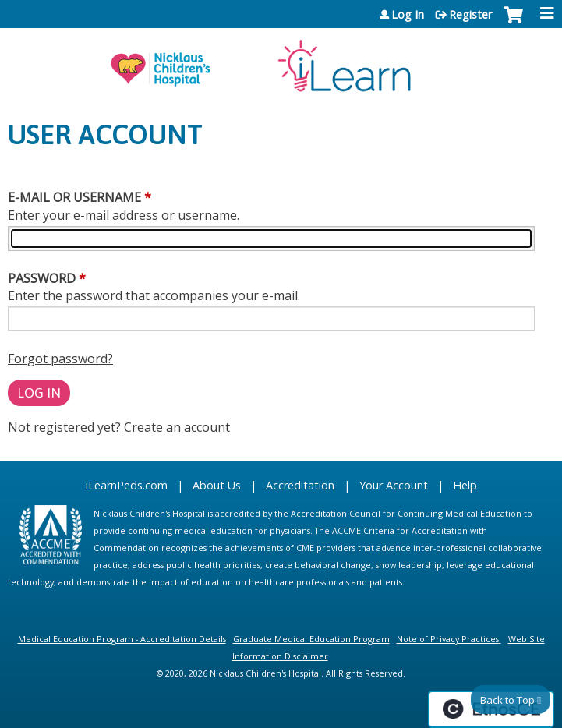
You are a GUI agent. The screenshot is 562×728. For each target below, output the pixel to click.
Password (42, 278)
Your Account (394, 485)
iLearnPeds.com (127, 485)
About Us (217, 485)
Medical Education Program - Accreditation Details (122, 639)
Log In (408, 15)
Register (470, 15)
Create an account (177, 427)
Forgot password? (60, 359)
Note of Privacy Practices (448, 639)
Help (465, 485)
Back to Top (507, 700)
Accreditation (300, 485)
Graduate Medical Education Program (311, 639)
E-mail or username (74, 197)
